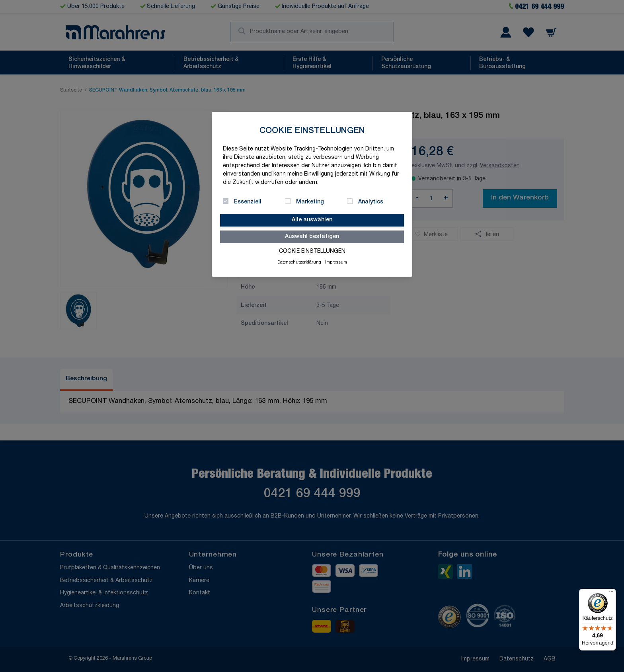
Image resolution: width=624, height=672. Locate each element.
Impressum (336, 263)
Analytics (371, 202)
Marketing (310, 202)
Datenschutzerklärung (299, 263)
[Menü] (611, 594)
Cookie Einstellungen (312, 252)
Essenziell (248, 202)
